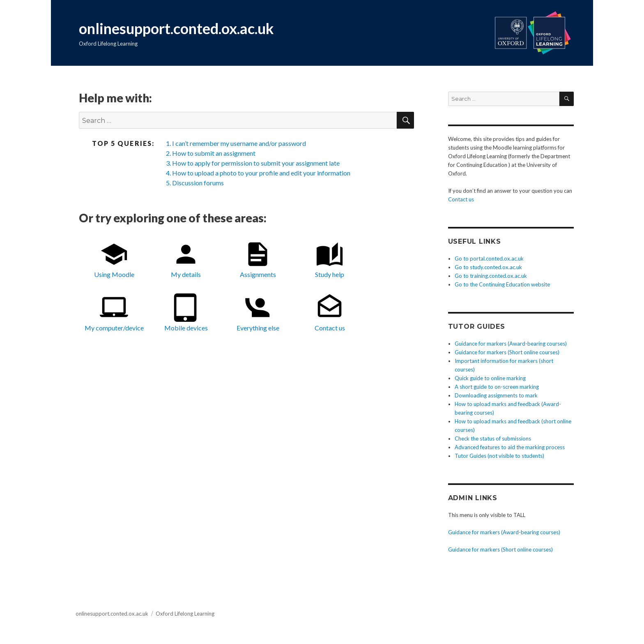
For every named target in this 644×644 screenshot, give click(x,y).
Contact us (330, 313)
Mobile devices (186, 313)
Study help (330, 259)
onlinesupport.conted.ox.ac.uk (176, 28)
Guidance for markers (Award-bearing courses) (511, 344)
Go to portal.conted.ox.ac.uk (489, 259)
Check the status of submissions (493, 439)
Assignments (258, 259)
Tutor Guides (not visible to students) (499, 456)
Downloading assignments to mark (496, 395)
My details (186, 259)
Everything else (258, 313)
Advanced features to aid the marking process (510, 447)
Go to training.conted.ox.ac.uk (491, 276)
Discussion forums (198, 183)
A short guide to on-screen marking (497, 387)
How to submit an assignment (214, 153)
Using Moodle (114, 259)
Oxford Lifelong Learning (185, 614)
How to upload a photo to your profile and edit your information (261, 173)
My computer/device (114, 313)
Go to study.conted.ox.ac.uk (488, 267)
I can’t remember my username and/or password (239, 143)
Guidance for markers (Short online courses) (507, 352)
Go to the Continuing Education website (502, 284)
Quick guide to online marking (490, 378)
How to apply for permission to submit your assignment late (256, 163)
